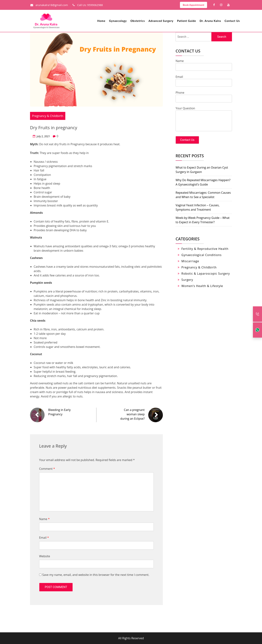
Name (44, 519)
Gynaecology (118, 21)
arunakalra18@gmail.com (49, 5)
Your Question (204, 119)
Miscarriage (190, 261)
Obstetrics (138, 21)
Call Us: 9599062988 (88, 5)
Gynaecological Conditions (202, 255)
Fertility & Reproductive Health (205, 249)
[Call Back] (257, 314)
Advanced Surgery (161, 21)
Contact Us (232, 21)
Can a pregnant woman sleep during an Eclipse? (132, 414)
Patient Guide (186, 21)
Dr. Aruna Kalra (210, 21)
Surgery (187, 280)
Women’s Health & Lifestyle (202, 286)
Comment (47, 469)
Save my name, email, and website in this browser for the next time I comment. (96, 575)
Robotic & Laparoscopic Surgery (206, 274)
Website (45, 556)
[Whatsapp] (257, 330)
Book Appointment (193, 5)
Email (44, 538)
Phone (204, 95)
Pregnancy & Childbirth (48, 116)
